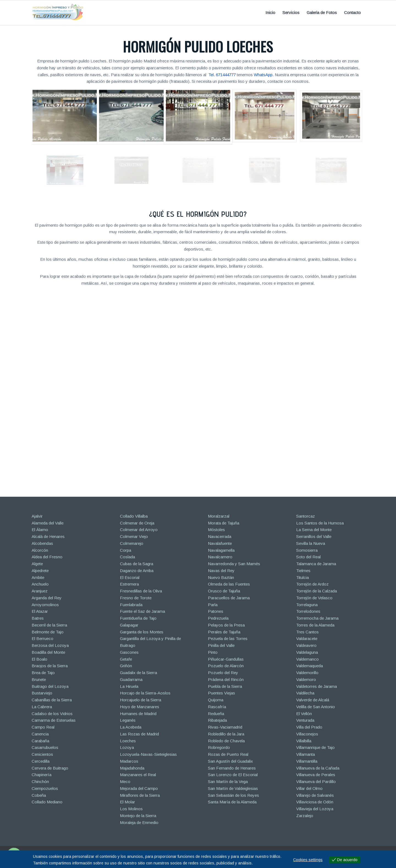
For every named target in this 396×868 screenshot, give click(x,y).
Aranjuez (40, 591)
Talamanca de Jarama (316, 564)
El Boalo (39, 659)
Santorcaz (306, 516)
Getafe (126, 659)
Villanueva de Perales (316, 775)
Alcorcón (40, 550)
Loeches (128, 741)
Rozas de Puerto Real (228, 754)
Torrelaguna (307, 605)
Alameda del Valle (48, 523)
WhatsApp (263, 75)
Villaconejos (307, 734)
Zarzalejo (305, 816)
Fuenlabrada (131, 605)
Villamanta (306, 754)
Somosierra (307, 550)
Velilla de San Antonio (316, 707)
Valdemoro (306, 679)
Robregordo (219, 747)
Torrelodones (308, 611)
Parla (213, 605)
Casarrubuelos (45, 747)
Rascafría (217, 707)
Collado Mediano (47, 802)
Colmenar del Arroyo (139, 530)
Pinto (213, 652)
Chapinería (42, 775)
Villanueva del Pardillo (316, 782)
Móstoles (216, 530)
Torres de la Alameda (315, 625)
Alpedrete (40, 571)
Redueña (216, 714)
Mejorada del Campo (139, 788)
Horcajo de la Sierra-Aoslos (145, 693)
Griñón (126, 666)
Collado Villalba (134, 516)
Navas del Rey (221, 571)
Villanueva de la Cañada (318, 768)
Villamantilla (307, 761)
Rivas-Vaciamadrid (225, 727)
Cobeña (39, 795)
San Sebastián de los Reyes (233, 795)
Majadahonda (132, 768)
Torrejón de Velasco (314, 598)
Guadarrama (131, 679)
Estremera (129, 584)
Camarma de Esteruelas (54, 720)
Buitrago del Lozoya (50, 686)
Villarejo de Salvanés (315, 795)
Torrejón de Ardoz (312, 584)
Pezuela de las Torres (228, 638)
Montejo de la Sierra (138, 816)
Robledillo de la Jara (226, 734)
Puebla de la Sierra (225, 686)
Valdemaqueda (310, 666)
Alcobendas (42, 543)
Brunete (39, 679)
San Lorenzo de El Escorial (233, 775)
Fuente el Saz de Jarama (142, 611)
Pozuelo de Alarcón (226, 666)
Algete (37, 564)
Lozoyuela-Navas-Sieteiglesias (148, 754)
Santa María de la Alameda (232, 802)
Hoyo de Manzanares (140, 707)
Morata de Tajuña (224, 523)
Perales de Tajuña (224, 632)
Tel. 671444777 (222, 75)
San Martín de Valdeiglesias (233, 788)
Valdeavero (306, 645)
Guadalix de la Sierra (138, 673)
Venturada (305, 720)
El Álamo (40, 530)
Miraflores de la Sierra (140, 795)
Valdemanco (307, 659)
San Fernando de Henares (232, 768)
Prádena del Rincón (226, 679)
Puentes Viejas (222, 693)
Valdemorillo (307, 673)
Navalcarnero (220, 557)
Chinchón (40, 782)
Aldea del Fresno (47, 557)
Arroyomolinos (45, 605)
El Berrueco (42, 638)
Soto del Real (308, 557)
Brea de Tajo (43, 673)
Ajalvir (37, 516)
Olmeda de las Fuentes (229, 584)
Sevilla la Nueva (311, 543)
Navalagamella (221, 550)
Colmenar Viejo (134, 536)
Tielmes (303, 571)
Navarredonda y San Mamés (234, 564)
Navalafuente (220, 543)
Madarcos (129, 761)
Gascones (129, 652)
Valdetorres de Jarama (317, 686)
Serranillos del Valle (314, 536)
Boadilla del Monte (48, 652)
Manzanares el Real (138, 775)
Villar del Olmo (309, 788)
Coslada (127, 557)
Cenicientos (42, 754)
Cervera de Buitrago (50, 768)
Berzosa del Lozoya (50, 645)
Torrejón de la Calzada (317, 591)
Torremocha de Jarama (317, 618)
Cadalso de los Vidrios (52, 714)
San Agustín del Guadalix (230, 761)
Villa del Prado (309, 727)
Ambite (38, 577)
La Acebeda (131, 727)
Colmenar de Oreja (137, 523)
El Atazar (40, 611)
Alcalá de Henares (48, 536)
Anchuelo (40, 584)
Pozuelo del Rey (223, 673)
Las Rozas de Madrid (139, 734)
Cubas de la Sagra (137, 564)
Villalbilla (304, 741)
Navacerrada (220, 536)
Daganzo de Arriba (137, 571)
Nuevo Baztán (221, 577)
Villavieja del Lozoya (315, 809)
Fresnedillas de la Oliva (141, 591)
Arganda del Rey (47, 598)
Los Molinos (131, 809)
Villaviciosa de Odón (315, 802)
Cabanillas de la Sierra (52, 700)
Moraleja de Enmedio (139, 822)
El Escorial (130, 577)
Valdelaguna (307, 652)
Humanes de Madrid (138, 714)
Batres (38, 618)
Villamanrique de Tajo (315, 747)
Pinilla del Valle (221, 645)
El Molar (127, 802)
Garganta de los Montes (142, 632)
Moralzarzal (219, 516)
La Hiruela (129, 686)
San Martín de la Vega (228, 782)
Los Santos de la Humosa (320, 523)
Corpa (126, 550)
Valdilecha (305, 693)
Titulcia (302, 577)
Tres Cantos (307, 632)
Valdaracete (307, 638)
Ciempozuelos (45, 788)
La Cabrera (42, 707)
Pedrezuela (218, 618)
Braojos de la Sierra (50, 666)
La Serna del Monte (314, 530)
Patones (216, 611)
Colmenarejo (132, 543)
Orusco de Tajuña (224, 591)
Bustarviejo (42, 693)
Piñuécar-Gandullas (226, 659)
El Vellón (304, 714)
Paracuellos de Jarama (229, 598)
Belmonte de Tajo (48, 632)
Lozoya (127, 747)
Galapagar (129, 625)
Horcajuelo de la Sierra (141, 700)
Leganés (128, 720)
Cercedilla (41, 761)
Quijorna (216, 700)
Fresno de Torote (136, 598)
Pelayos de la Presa (226, 625)
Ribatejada (217, 720)
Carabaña (40, 741)
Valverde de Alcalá (313, 700)
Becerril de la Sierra (49, 625)
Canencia (40, 734)
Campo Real (43, 727)
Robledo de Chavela (226, 741)
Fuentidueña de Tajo (138, 618)
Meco (125, 782)
